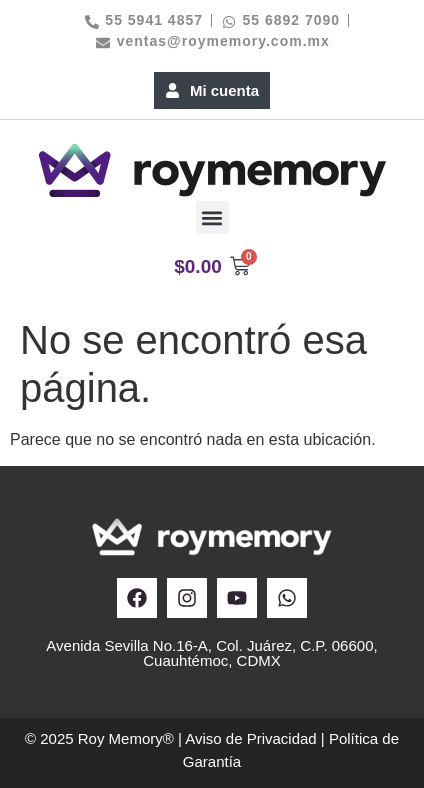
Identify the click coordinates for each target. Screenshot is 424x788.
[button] (212, 217)
